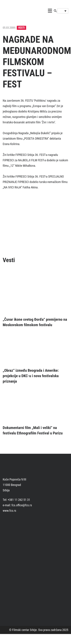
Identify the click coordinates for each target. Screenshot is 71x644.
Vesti (21, 28)
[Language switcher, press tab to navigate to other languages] (63, 11)
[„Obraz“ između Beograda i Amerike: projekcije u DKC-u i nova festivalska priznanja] (35, 349)
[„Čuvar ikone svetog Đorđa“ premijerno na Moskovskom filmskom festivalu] (35, 292)
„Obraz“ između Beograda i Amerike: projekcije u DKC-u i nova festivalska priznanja (31, 376)
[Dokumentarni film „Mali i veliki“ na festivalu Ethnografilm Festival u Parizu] (35, 406)
